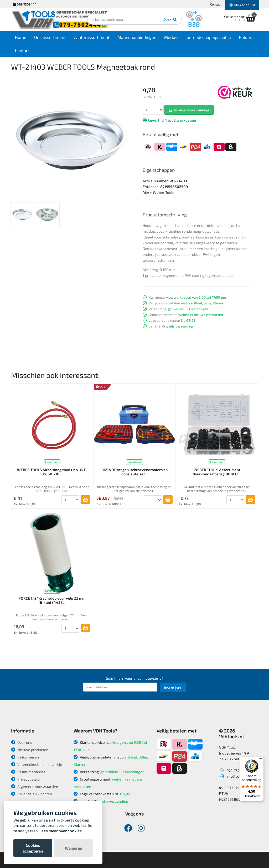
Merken (171, 37)
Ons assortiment (50, 37)
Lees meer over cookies (61, 831)
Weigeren (74, 848)
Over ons (22, 742)
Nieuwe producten (30, 750)
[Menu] (261, 760)
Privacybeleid (25, 779)
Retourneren (25, 757)
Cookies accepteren (33, 848)
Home (21, 37)
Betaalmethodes (28, 772)
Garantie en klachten (32, 794)
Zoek (170, 20)
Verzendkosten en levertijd (37, 764)
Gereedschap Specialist (209, 37)
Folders (246, 37)
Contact (216, 4)
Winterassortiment (92, 37)
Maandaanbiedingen (137, 37)
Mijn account (242, 5)
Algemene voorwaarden (35, 786)
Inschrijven (173, 687)
